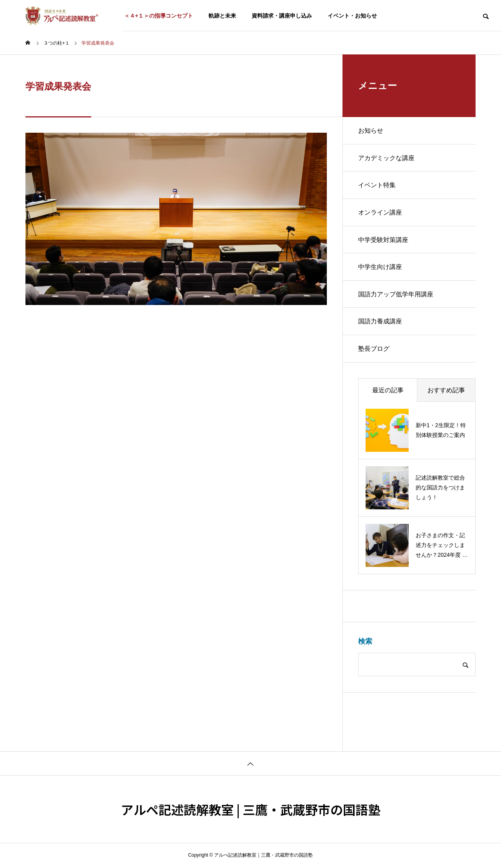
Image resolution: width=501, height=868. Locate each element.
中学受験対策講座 (383, 240)
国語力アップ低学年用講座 (396, 295)
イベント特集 (377, 185)
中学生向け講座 (380, 268)
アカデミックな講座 (386, 158)
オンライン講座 (380, 213)
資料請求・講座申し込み (282, 16)
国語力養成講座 (380, 322)
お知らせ (371, 131)
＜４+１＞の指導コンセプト (159, 16)
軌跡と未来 (222, 16)
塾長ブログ (374, 350)
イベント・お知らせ (352, 16)
